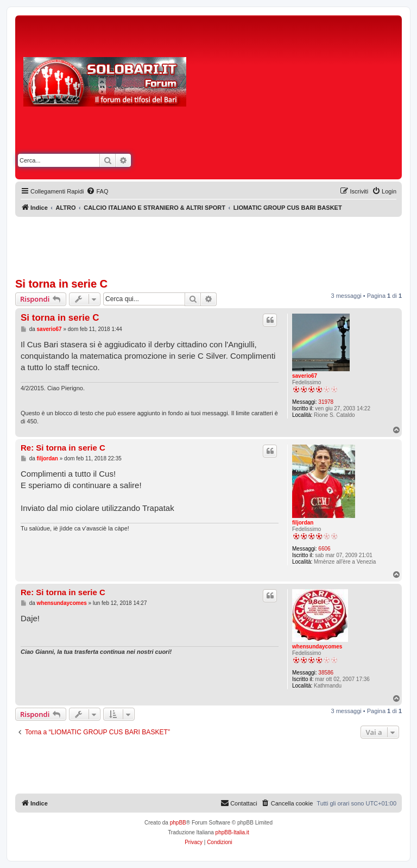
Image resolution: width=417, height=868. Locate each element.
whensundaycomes (317, 647)
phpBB (178, 823)
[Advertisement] (305, 99)
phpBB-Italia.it (232, 832)
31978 (326, 402)
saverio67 (305, 376)
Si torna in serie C (61, 284)
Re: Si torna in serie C (63, 448)
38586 (326, 673)
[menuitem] (97, 191)
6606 (324, 549)
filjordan (303, 523)
